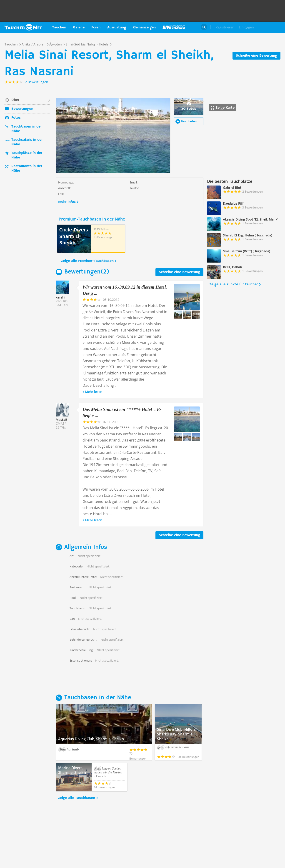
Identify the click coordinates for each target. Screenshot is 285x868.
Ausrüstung (117, 28)
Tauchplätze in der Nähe (27, 155)
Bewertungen (22, 109)
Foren (96, 28)
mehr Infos (67, 202)
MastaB (61, 420)
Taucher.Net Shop (271, 27)
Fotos (16, 118)
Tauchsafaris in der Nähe (27, 142)
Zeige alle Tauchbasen (76, 798)
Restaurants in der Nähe (27, 168)
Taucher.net (23, 27)
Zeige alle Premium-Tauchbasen (87, 261)
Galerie (79, 28)
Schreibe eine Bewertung (256, 56)
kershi (60, 297)
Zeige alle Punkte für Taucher (234, 284)
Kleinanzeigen (144, 28)
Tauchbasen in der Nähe (26, 129)
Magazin (174, 27)
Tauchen (59, 28)
